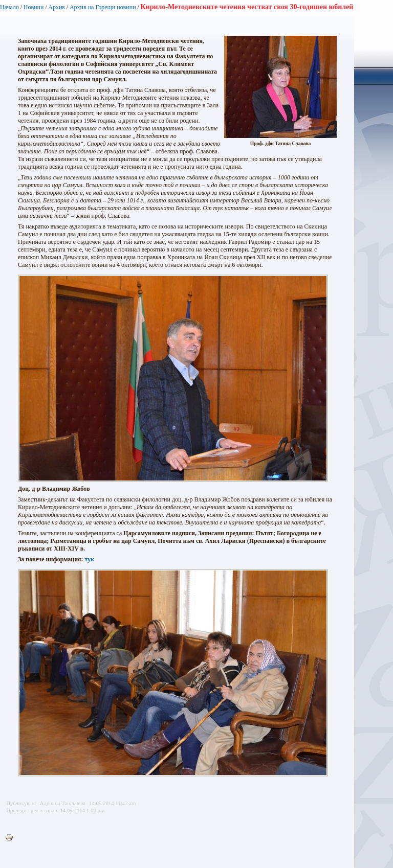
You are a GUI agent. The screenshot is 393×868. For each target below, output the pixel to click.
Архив (57, 7)
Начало (9, 7)
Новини (34, 7)
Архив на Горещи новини (103, 7)
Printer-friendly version (12, 838)
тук (90, 559)
